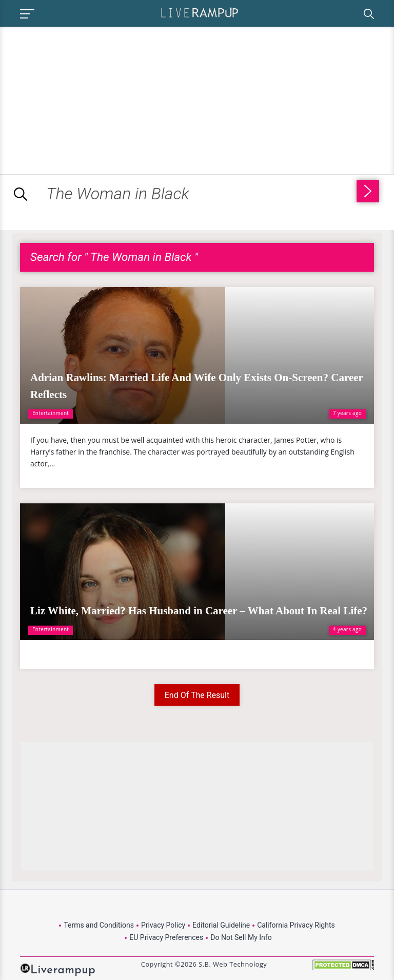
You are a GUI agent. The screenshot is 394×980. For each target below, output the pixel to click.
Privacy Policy (163, 925)
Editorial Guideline (221, 925)
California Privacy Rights (296, 925)
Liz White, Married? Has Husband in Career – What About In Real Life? (199, 611)
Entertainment (51, 413)
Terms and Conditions (99, 925)
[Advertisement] (86, 99)
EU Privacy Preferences (166, 937)
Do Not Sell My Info (241, 937)
